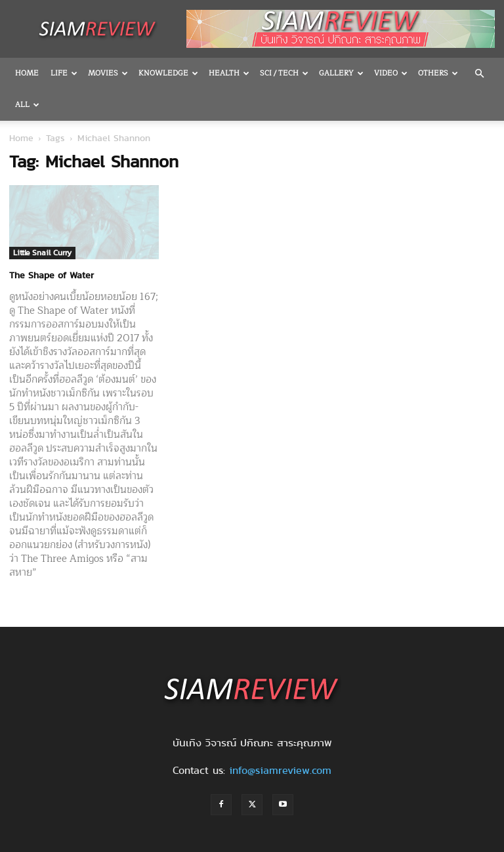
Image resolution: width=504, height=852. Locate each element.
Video (391, 73)
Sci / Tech (284, 73)
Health (229, 73)
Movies (108, 73)
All (27, 105)
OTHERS (438, 73)
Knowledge (168, 73)
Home (27, 73)
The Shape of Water (52, 275)
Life (64, 73)
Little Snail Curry (42, 252)
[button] (479, 74)
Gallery (341, 73)
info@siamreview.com (280, 770)
